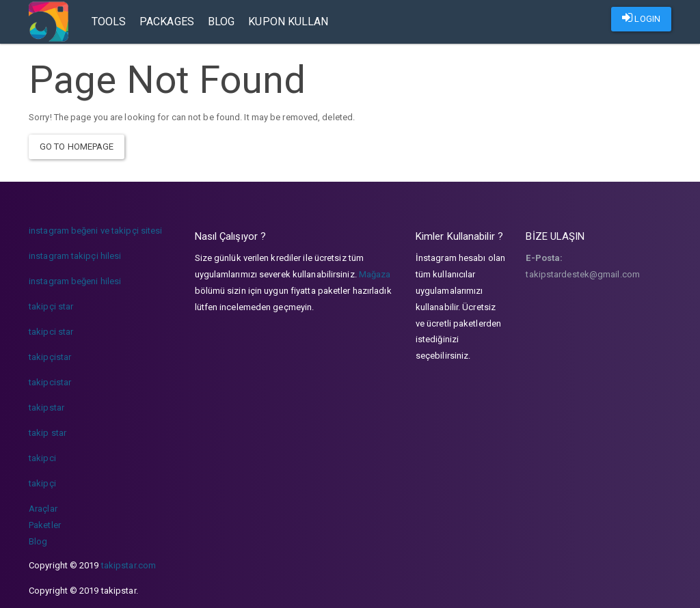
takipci (42, 458)
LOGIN (641, 18)
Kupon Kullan (288, 22)
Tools (109, 22)
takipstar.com (129, 565)
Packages (167, 22)
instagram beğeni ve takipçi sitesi (95, 231)
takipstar (46, 407)
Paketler (45, 525)
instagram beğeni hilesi (75, 281)
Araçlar (43, 509)
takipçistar (50, 357)
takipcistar (50, 382)
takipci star (51, 332)
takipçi (42, 483)
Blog (221, 22)
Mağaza (375, 274)
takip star (48, 433)
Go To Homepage (77, 147)
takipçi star (51, 306)
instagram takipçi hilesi (75, 256)
